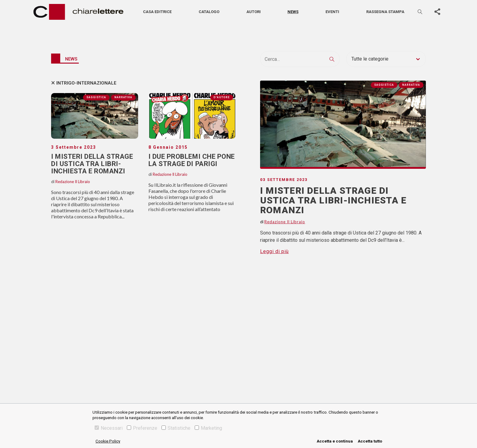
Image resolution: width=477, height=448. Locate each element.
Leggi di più (274, 251)
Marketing (208, 428)
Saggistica (96, 97)
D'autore (222, 97)
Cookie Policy (108, 441)
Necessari (109, 428)
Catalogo (209, 12)
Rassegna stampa (385, 12)
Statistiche (176, 428)
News (293, 12)
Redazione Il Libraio (73, 182)
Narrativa (123, 97)
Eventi (332, 12)
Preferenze (142, 428)
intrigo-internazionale (86, 83)
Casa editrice (157, 12)
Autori (254, 12)
